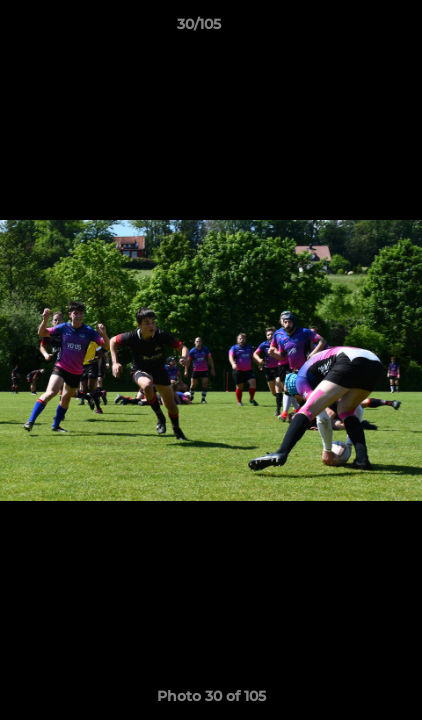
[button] (350, 29)
